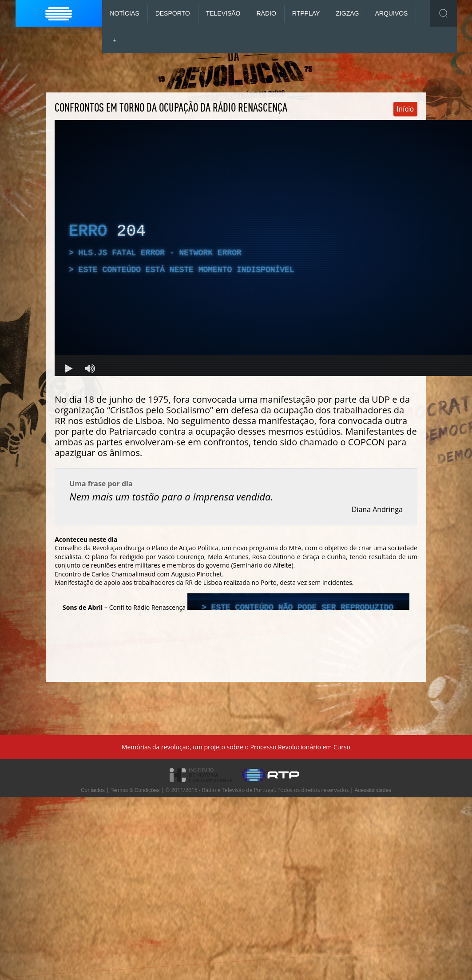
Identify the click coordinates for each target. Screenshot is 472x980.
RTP (306, 13)
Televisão (223, 13)
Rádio (266, 13)
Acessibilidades (373, 790)
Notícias (125, 13)
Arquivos (391, 13)
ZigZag (347, 13)
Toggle (444, 13)
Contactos (93, 790)
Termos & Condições (135, 790)
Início (405, 109)
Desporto (173, 13)
